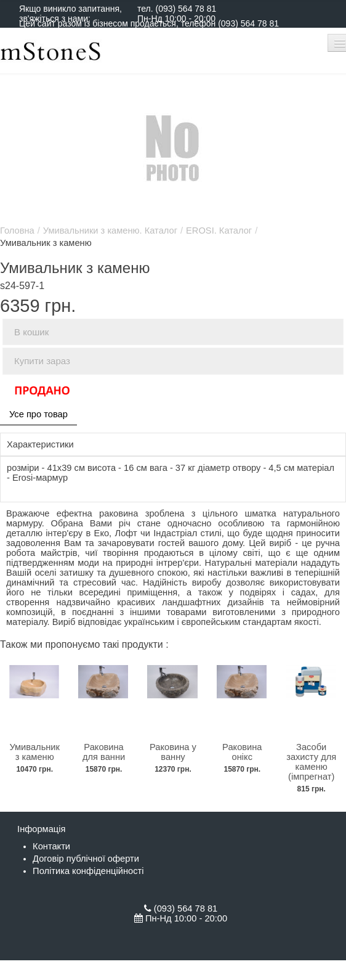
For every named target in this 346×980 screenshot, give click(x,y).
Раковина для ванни (104, 752)
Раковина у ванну (173, 752)
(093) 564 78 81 (186, 9)
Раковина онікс (242, 752)
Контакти (51, 846)
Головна (17, 231)
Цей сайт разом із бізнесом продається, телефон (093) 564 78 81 (149, 23)
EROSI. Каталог (219, 231)
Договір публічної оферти (86, 859)
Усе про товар (38, 414)
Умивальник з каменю (34, 752)
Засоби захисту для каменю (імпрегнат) (311, 762)
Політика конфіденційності (88, 871)
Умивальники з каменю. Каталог (110, 231)
